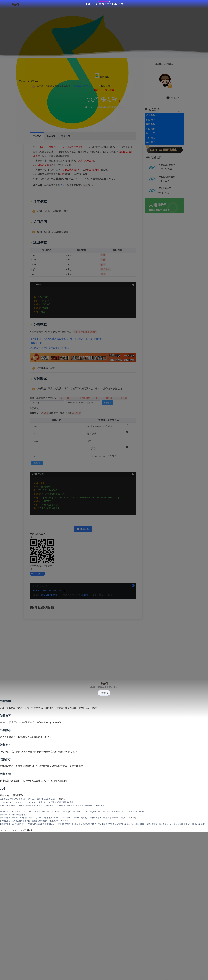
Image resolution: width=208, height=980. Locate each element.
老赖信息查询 (25, 764)
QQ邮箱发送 (55, 721)
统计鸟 (57, 816)
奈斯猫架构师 (17, 819)
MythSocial (65, 819)
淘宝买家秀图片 (29, 750)
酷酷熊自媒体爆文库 (40, 819)
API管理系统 (104, 816)
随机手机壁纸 (22, 779)
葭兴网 (27, 819)
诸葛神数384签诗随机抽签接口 (53, 779)
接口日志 (62, 797)
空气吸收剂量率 (58, 750)
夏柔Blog (4, 793)
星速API (115, 816)
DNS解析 (19, 804)
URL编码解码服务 (9, 764)
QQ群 (2, 829)
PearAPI (76, 816)
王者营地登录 (34, 721)
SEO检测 (67, 804)
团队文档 (41, 804)
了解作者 (104, 691)
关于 (6, 829)
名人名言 (34, 779)
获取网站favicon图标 (87, 706)
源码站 (27, 804)
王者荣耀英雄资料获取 (65, 706)
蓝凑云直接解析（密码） (12, 706)
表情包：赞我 (7, 721)
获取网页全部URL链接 (72, 764)
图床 (34, 804)
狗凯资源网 (54, 819)
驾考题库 (34, 735)
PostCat (15, 816)
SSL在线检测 (99, 804)
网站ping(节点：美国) (11, 750)
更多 (21, 793)
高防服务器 (48, 816)
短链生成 (50, 804)
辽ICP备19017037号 (16, 829)
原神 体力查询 (21, 721)
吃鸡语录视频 (7, 735)
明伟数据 (85, 816)
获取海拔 (11, 779)
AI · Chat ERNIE (39, 764)
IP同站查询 (72, 750)
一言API (45, 721)
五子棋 (17, 735)
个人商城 (13, 793)
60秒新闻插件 (87, 804)
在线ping (76, 804)
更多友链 (132, 816)
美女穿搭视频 (54, 764)
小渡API (123, 816)
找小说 (3, 779)
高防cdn (38, 816)
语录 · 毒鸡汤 (45, 735)
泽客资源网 (66, 816)
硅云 (31, 816)
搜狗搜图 (25, 735)
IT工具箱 (58, 804)
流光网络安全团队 (19, 813)
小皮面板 (23, 816)
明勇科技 (94, 816)
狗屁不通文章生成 (34, 706)
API (12, 804)
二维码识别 (48, 706)
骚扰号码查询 (44, 750)
